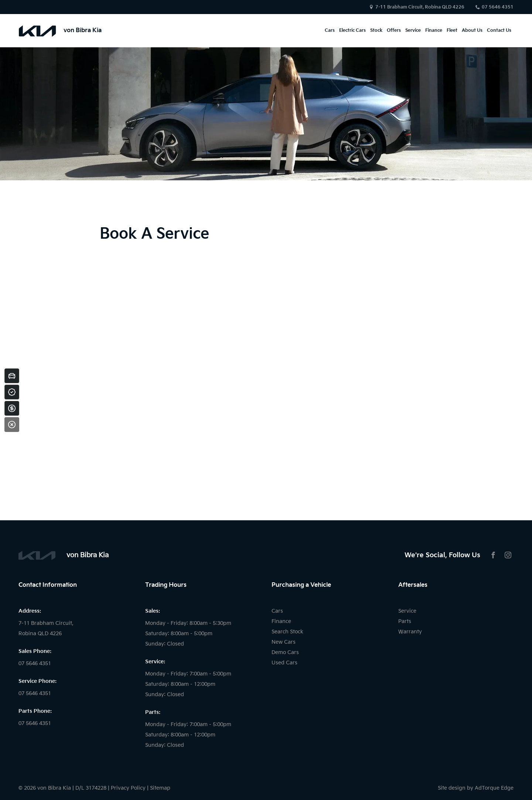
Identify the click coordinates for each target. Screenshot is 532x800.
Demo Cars (285, 652)
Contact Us (499, 30)
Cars (330, 30)
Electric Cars (352, 30)
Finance (434, 30)
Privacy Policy (128, 788)
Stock (376, 30)
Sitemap (160, 788)
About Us (472, 30)
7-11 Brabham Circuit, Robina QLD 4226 (420, 7)
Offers (394, 30)
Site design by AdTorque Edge (476, 788)
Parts (405, 621)
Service (413, 30)
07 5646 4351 (498, 7)
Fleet (452, 30)
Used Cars (284, 663)
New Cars (284, 642)
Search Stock (287, 632)
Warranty (410, 632)
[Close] (12, 425)
